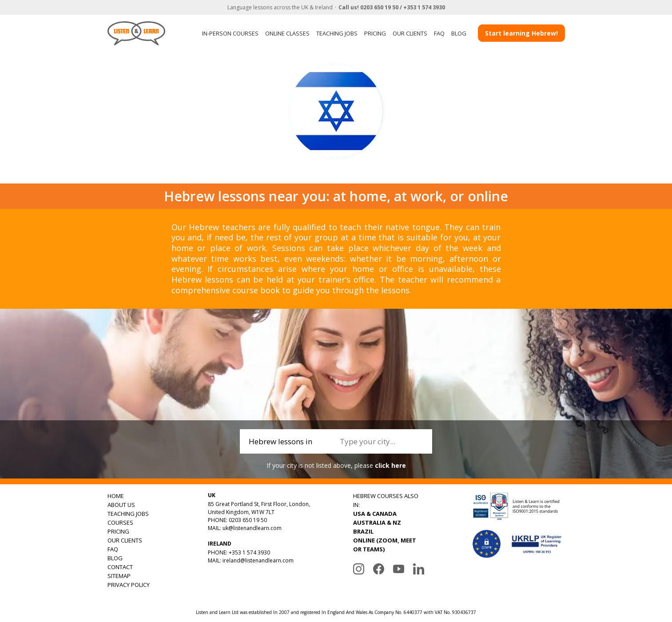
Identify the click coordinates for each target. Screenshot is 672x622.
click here (390, 465)
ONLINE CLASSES (287, 33)
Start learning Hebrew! (521, 33)
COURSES (120, 522)
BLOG (459, 33)
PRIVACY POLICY (129, 585)
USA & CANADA (375, 514)
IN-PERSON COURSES (230, 33)
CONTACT (120, 567)
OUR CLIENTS (410, 33)
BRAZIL (363, 531)
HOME (116, 496)
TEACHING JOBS (337, 33)
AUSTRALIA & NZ (377, 522)
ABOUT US (121, 505)
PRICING (375, 33)
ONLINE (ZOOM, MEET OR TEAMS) (385, 545)
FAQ (439, 33)
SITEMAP (119, 576)
